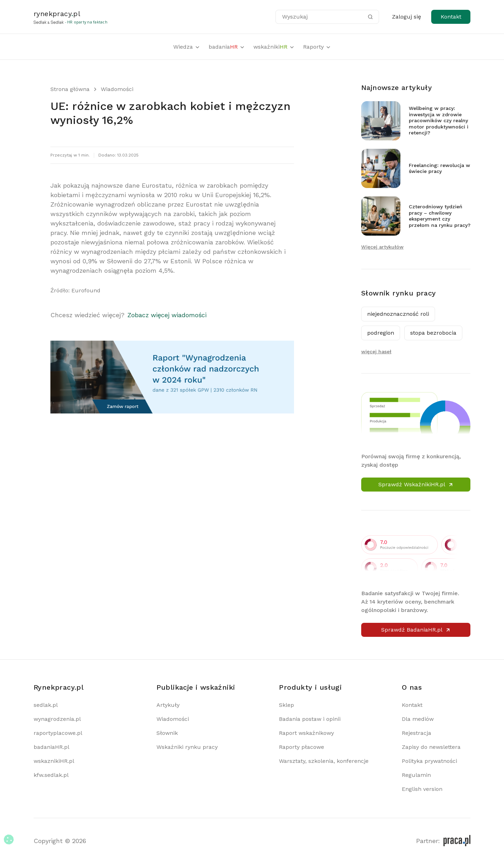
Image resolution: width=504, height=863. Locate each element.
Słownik (167, 733)
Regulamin (416, 775)
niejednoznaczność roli (398, 314)
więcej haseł (376, 352)
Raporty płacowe (302, 747)
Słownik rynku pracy (399, 293)
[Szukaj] (370, 17)
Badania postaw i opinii (310, 719)
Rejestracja (416, 733)
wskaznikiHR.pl (54, 761)
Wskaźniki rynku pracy (187, 747)
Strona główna (70, 89)
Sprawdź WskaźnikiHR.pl (416, 484)
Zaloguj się (407, 17)
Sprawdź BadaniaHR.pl (416, 630)
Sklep (286, 705)
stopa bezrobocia (433, 333)
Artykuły (168, 705)
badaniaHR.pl (51, 747)
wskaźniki (274, 47)
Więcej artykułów (382, 247)
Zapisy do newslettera (431, 747)
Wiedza (187, 47)
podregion (381, 333)
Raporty (317, 47)
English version (422, 789)
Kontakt (451, 17)
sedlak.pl (46, 705)
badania (227, 47)
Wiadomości (117, 89)
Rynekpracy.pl (59, 687)
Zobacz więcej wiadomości (167, 315)
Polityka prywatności (429, 761)
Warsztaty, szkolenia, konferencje (324, 761)
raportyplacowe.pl (58, 733)
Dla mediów (418, 719)
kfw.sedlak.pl (51, 775)
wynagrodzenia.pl (57, 719)
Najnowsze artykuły (397, 88)
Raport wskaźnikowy (306, 733)
